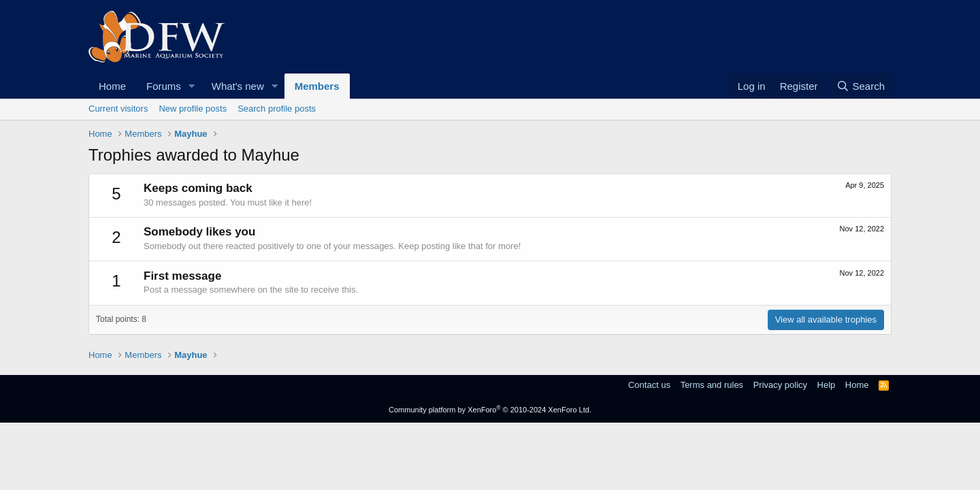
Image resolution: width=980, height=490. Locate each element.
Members (317, 86)
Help (827, 385)
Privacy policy (780, 385)
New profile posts (193, 109)
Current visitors (118, 109)
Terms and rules (712, 385)
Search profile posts (277, 109)
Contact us (649, 385)
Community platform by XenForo (490, 410)
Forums (164, 86)
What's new (238, 86)
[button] (192, 86)
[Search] (861, 86)
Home (112, 86)
